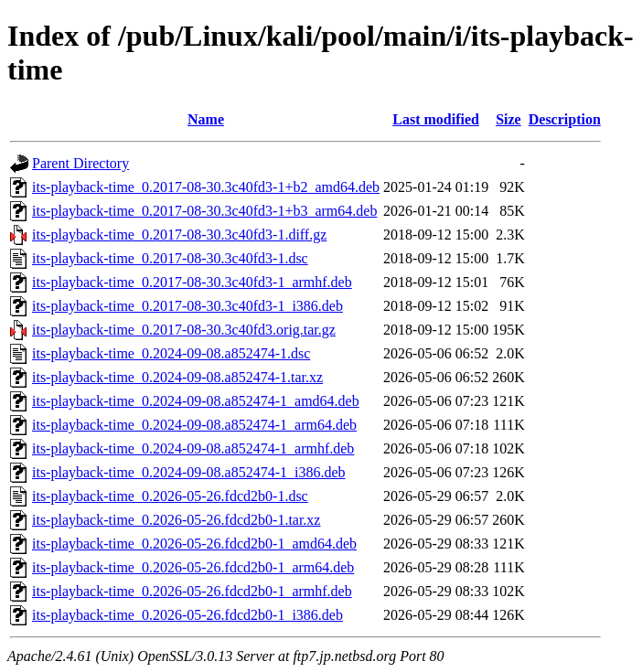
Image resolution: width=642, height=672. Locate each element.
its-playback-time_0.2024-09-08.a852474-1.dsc (171, 353)
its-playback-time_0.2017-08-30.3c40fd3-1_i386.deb (187, 306)
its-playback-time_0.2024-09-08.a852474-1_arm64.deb (194, 425)
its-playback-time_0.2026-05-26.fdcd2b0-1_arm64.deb (193, 567)
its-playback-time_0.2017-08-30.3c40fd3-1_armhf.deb (192, 282)
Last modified (436, 119)
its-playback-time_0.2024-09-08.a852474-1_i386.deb (189, 472)
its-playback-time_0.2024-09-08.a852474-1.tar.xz (177, 377)
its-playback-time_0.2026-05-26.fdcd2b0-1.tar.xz (176, 520)
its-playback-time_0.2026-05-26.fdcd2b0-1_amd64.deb (194, 544)
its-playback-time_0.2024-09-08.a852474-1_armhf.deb (193, 448)
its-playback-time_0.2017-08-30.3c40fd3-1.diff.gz (179, 235)
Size (508, 119)
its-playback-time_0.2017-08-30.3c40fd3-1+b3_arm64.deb (204, 211)
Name (206, 119)
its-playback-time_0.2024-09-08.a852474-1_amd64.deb (196, 401)
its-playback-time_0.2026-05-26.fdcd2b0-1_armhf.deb (192, 591)
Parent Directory (80, 163)
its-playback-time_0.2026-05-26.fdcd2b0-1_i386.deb (187, 615)
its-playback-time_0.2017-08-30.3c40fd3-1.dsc (170, 258)
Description (565, 119)
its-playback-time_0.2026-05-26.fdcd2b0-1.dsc (170, 496)
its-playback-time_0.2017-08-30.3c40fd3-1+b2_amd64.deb (206, 187)
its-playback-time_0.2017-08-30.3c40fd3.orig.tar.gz (184, 330)
